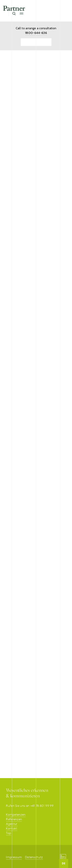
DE (64, 863)
